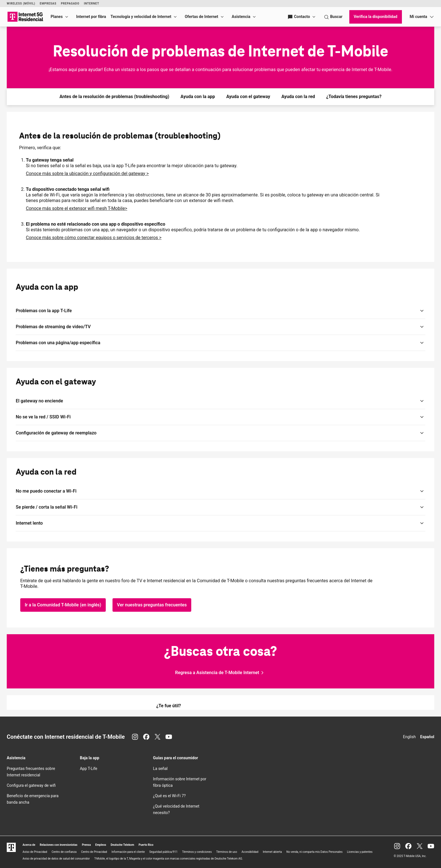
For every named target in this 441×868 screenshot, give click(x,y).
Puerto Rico (146, 845)
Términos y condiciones (197, 852)
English (409, 737)
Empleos (101, 845)
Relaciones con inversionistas (58, 845)
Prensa (86, 845)
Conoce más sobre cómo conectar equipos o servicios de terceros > (94, 238)
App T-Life (89, 769)
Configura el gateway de (31, 785)
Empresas (48, 4)
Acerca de (29, 845)
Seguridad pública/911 (164, 852)
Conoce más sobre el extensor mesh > (76, 208)
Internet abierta (272, 852)
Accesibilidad (250, 852)
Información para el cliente (128, 852)
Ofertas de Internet (202, 17)
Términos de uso (227, 852)
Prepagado (70, 4)
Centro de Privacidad (94, 852)
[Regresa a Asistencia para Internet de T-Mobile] (221, 673)
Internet (91, 4)
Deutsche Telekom (122, 845)
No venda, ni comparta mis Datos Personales (314, 852)
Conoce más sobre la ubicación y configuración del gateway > (87, 174)
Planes (57, 17)
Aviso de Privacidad (35, 852)
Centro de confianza (64, 852)
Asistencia (241, 17)
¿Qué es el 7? (169, 796)
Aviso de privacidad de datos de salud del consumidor (56, 859)
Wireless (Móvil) (21, 4)
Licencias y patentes (360, 852)
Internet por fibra (91, 17)
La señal (160, 769)
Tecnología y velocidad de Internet (141, 17)
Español (427, 737)
